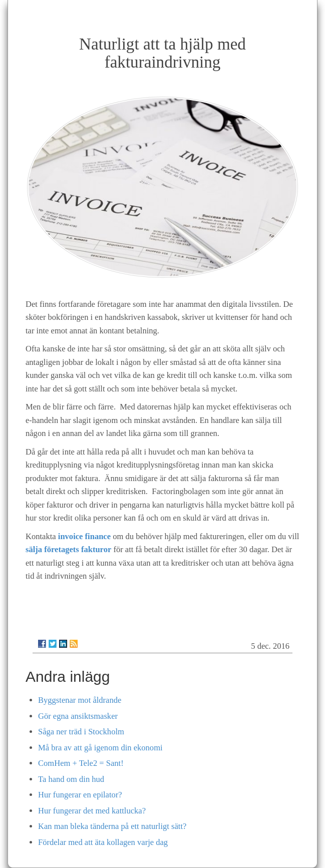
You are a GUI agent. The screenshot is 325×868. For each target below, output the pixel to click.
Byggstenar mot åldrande (80, 700)
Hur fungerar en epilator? (80, 795)
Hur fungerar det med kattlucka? (92, 811)
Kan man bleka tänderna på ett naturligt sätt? (112, 826)
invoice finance (84, 536)
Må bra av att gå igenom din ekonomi (100, 748)
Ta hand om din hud (71, 779)
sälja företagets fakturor (68, 549)
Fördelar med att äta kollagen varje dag (103, 842)
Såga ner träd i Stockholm (81, 732)
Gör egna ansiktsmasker (78, 716)
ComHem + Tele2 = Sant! (81, 763)
